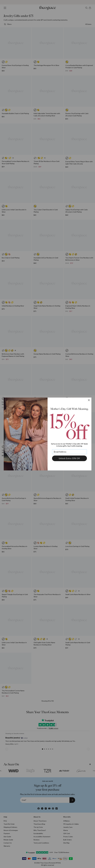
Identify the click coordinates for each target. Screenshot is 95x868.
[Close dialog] (89, 400)
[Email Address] (69, 452)
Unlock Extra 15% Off (69, 458)
